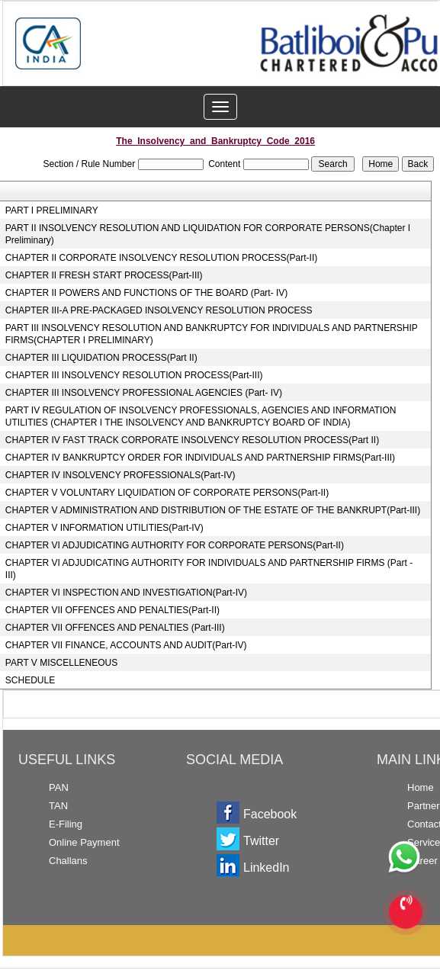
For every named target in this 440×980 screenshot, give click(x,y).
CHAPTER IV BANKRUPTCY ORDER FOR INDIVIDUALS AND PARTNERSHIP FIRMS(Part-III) (200, 458)
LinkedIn (267, 868)
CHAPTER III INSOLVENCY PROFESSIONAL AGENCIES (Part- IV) (144, 393)
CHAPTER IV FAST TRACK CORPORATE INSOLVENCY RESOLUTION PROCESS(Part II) (192, 440)
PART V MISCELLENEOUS (61, 663)
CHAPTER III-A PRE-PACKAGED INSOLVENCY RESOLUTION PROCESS (159, 310)
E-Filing (66, 824)
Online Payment (84, 842)
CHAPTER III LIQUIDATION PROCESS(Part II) (101, 358)
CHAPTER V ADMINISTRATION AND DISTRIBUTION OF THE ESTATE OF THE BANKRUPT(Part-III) (213, 510)
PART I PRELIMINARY (52, 210)
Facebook (270, 814)
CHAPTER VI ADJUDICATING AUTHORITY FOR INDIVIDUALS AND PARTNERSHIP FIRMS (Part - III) (209, 569)
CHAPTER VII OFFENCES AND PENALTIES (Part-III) (115, 628)
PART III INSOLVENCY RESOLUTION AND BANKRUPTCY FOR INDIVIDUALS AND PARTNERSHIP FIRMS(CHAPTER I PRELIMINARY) (212, 334)
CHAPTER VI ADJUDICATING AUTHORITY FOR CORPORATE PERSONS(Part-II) (175, 545)
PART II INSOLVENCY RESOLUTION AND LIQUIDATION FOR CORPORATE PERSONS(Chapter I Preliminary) (208, 234)
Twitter (261, 841)
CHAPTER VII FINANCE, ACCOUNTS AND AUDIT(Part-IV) (126, 645)
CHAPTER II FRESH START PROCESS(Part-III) (104, 275)
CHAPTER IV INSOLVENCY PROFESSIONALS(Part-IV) (120, 475)
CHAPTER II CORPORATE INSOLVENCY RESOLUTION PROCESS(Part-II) (161, 258)
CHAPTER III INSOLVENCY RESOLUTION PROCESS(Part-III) (134, 375)
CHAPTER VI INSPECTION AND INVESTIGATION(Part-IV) (126, 593)
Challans (68, 861)
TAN (58, 806)
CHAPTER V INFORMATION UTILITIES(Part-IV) (104, 528)
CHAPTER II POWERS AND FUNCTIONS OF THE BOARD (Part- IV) (146, 293)
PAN (59, 787)
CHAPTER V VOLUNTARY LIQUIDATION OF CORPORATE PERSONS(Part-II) (167, 493)
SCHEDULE (30, 680)
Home (421, 787)
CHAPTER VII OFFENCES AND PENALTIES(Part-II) (112, 610)
